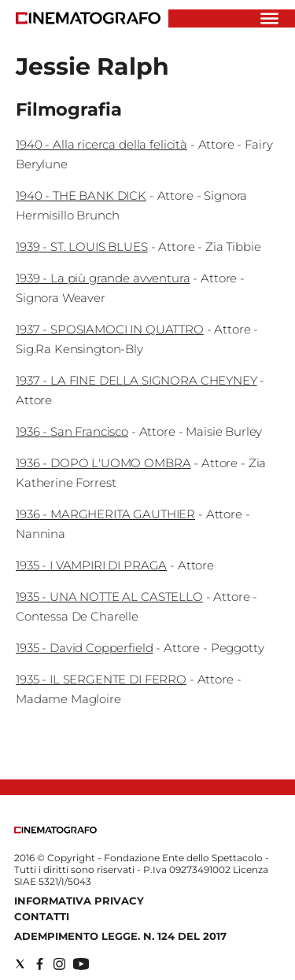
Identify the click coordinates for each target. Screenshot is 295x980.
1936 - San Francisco (72, 431)
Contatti (42, 916)
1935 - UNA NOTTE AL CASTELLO (109, 597)
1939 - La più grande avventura (103, 278)
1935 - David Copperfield (84, 648)
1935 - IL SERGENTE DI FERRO (101, 679)
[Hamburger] (269, 18)
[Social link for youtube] (81, 964)
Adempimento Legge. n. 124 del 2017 (120, 936)
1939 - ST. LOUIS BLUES (82, 247)
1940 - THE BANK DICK (81, 195)
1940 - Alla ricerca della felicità (101, 144)
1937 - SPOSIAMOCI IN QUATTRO (110, 329)
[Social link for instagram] (59, 964)
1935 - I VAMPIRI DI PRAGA (91, 565)
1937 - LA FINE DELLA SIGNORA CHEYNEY (136, 380)
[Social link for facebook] (40, 964)
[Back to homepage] (55, 830)
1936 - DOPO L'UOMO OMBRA (103, 463)
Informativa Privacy (79, 901)
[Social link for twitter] (20, 964)
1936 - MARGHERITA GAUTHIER (105, 514)
